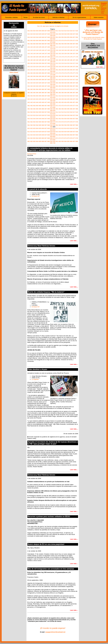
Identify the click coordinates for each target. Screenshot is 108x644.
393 (63, 93)
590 (54, 125)
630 (54, 132)
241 (29, 70)
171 (57, 57)
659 (51, 137)
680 (54, 140)
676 (71, 138)
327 (46, 83)
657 (74, 135)
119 (51, 49)
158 (77, 54)
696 (71, 141)
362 (31, 89)
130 (54, 50)
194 (65, 60)
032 (60, 34)
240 (54, 68)
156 (71, 54)
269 (51, 73)
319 (51, 81)
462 (31, 106)
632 (60, 132)
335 (68, 83)
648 (48, 135)
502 (31, 112)
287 (46, 76)
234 (65, 67)
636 (71, 132)
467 (46, 106)
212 (60, 63)
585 (40, 125)
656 (71, 135)
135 (68, 50)
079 (51, 42)
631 (57, 132)
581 (29, 125)
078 (77, 41)
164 (37, 57)
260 (54, 71)
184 (37, 60)
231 (57, 67)
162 (31, 57)
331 (57, 83)
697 (74, 141)
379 (51, 91)
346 (43, 86)
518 (77, 112)
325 (40, 83)
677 (74, 138)
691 (57, 141)
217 (74, 63)
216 (71, 63)
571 (57, 122)
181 (29, 60)
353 (63, 86)
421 (29, 99)
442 (31, 102)
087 (46, 44)
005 (40, 31)
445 (40, 102)
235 (68, 67)
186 (43, 60)
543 (34, 119)
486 (43, 109)
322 (31, 83)
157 (74, 54)
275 (68, 73)
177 (74, 57)
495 (68, 109)
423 (34, 99)
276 (71, 73)
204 (37, 63)
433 (63, 99)
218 (77, 63)
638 (77, 132)
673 (63, 138)
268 (48, 73)
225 (40, 67)
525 (40, 115)
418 (77, 96)
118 (77, 47)
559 (51, 120)
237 (74, 67)
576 (71, 122)
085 (40, 44)
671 (57, 138)
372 (60, 89)
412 (60, 96)
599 (51, 127)
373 (63, 89)
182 (31, 60)
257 (74, 70)
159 (51, 55)
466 (43, 106)
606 (43, 128)
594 (65, 125)
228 (48, 67)
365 (40, 89)
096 (71, 44)
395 (68, 93)
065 (40, 41)
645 (40, 135)
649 (51, 135)
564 (37, 122)
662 (31, 138)
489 (51, 109)
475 (68, 106)
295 (68, 76)
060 (54, 39)
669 (51, 138)
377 (74, 89)
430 (54, 99)
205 (40, 63)
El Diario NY (36, 196)
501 (29, 112)
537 (74, 115)
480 (54, 107)
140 (54, 52)
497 (74, 109)
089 (51, 44)
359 (51, 88)
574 (65, 122)
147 (46, 54)
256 (71, 70)
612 (60, 128)
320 (54, 81)
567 (46, 122)
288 (48, 76)
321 (29, 83)
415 (68, 96)
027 (46, 34)
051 (57, 37)
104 (37, 47)
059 (51, 39)
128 (48, 50)
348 (48, 86)
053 (63, 37)
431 (57, 99)
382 (31, 93)
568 (48, 122)
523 (34, 115)
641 (29, 135)
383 (34, 93)
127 (46, 50)
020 (54, 32)
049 (51, 37)
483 (34, 109)
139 (51, 52)
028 (48, 34)
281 (29, 76)
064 (37, 41)
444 (37, 102)
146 (43, 54)
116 (71, 47)
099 (51, 45)
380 (54, 91)
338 (77, 83)
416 (71, 96)
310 (54, 80)
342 (31, 86)
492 (60, 109)
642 (31, 135)
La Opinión (35, 379)
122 (31, 50)
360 (54, 88)
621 (29, 132)
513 (63, 112)
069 (51, 41)
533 (63, 115)
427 (46, 99)
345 (40, 86)
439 (51, 101)
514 (65, 112)
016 (71, 31)
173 (63, 57)
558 (77, 119)
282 (31, 76)
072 (60, 41)
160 (54, 55)
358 (77, 86)
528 (48, 115)
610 (54, 128)
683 (34, 141)
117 (74, 47)
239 (51, 68)
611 (57, 128)
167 (46, 57)
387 (46, 93)
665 (40, 138)
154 (65, 54)
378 (77, 89)
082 (31, 44)
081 (29, 44)
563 (34, 122)
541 (29, 119)
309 (51, 80)
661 (29, 138)
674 (65, 138)
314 (65, 80)
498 (77, 109)
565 (40, 122)
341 (29, 86)
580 (54, 123)
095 (68, 44)
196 (71, 60)
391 (57, 93)
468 (48, 106)
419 (51, 97)
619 (51, 130)
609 (51, 128)
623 (34, 132)
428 (48, 99)
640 (54, 133)
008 (48, 31)
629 (51, 132)
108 (48, 47)
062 (31, 41)
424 (37, 99)
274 (65, 73)
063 (34, 41)
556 (71, 119)
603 (34, 128)
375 (68, 89)
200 (54, 62)
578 (77, 122)
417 (74, 96)
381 (29, 93)
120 (54, 49)
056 (71, 37)
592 (60, 125)
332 (60, 83)
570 (54, 122)
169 (51, 57)
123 (34, 50)
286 (43, 76)
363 (34, 89)
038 (77, 34)
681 (29, 141)
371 (57, 89)
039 (51, 36)
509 (51, 112)
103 (34, 47)
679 (51, 140)
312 (60, 80)
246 (43, 70)
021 (29, 34)
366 (43, 89)
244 (37, 70)
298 (77, 76)
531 (57, 115)
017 (74, 31)
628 (48, 132)
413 (63, 96)
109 (51, 47)
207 (46, 63)
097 (74, 44)
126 (43, 50)
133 (63, 50)
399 (51, 94)
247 (46, 70)
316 (71, 80)
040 (54, 36)
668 (48, 138)
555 (68, 119)
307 (46, 80)
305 (40, 80)
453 (63, 102)
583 (34, 125)
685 (40, 141)
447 (46, 102)
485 (40, 109)
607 (46, 128)
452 (60, 102)
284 (37, 76)
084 (37, 44)
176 (71, 57)
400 (54, 94)
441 (29, 102)
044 (37, 37)
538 (77, 115)
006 (43, 31)
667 (46, 138)
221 (29, 67)
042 (31, 37)
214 (65, 63)
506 (43, 112)
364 (37, 89)
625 (40, 132)
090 (54, 44)
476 (71, 106)
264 (37, 73)
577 (74, 122)
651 (57, 135)
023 (34, 34)
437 (74, 99)
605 (40, 128)
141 (29, 54)
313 (63, 80)
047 (46, 37)
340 (54, 84)
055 (68, 37)
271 (57, 73)
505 (40, 112)
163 (34, 57)
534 (65, 115)
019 (51, 32)
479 (51, 107)
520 (54, 114)
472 (60, 106)
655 (68, 135)
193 (63, 60)
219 (51, 65)
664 (37, 138)
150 (54, 54)
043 (34, 37)
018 (77, 31)
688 (48, 141)
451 (57, 102)
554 (65, 119)
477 (74, 106)
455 (68, 102)
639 (51, 133)
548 (48, 119)
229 (51, 67)
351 (57, 86)
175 (68, 57)
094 (65, 44)
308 (48, 80)
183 (34, 60)
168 (48, 57)
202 (31, 63)
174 (65, 57)
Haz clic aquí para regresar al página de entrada (53, 26)
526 (43, 115)
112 (60, 47)
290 (54, 76)
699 (51, 143)
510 (54, 112)
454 (65, 102)
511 (57, 112)
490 (54, 109)
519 (51, 114)
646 (43, 135)
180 (54, 58)
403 (34, 96)
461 (29, 106)
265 (40, 73)
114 (65, 47)
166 (43, 57)
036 (71, 34)
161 (29, 57)
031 (57, 34)
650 (54, 135)
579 (51, 123)
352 (60, 86)
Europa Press (32, 154)
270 (54, 73)
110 (54, 47)
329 (51, 83)
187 (46, 60)
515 (68, 112)
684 (37, 141)
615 (68, 128)
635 (68, 132)
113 (63, 47)
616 (71, 128)
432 (60, 99)
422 (31, 99)
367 (46, 89)
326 (43, 83)
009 (51, 31)
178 (77, 57)
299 (51, 78)
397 (74, 93)
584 (37, 125)
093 (63, 44)
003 (34, 31)
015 (68, 31)
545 (40, 119)
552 (60, 119)
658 (77, 135)
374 (65, 89)
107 (46, 47)
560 (54, 120)
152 (60, 54)
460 (54, 104)
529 (51, 115)
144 (37, 54)
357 (74, 86)
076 (71, 41)
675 (68, 138)
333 (63, 83)
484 (37, 109)
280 (54, 75)
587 (46, 125)
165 (40, 57)
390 (54, 93)
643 (34, 135)
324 (37, 83)
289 (51, 76)
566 (43, 122)
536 (71, 115)
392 (60, 93)
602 (31, 128)
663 (34, 138)
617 (74, 128)
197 (74, 60)
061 (29, 41)
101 (29, 47)
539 (51, 117)
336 (71, 83)
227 (46, 67)
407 (46, 96)
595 (68, 125)
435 (68, 99)
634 (65, 132)
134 (65, 50)
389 (51, 93)
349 (51, 86)
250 (54, 70)
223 (34, 67)
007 (46, 31)
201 (29, 63)
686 (43, 141)
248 (48, 70)
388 (48, 93)
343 (34, 86)
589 (51, 125)
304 (37, 80)
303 (34, 80)
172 (60, 57)
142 (31, 54)
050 (54, 37)
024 (37, 34)
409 (51, 96)
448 (48, 102)
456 (71, 102)
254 (65, 70)
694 (65, 141)
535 (68, 115)
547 (46, 119)
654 (65, 135)
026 (43, 34)
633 (63, 132)
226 (43, 67)
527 (46, 115)
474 (65, 106)
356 (71, 86)
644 (37, 135)
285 (40, 76)
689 (51, 141)
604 (37, 128)
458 (77, 102)
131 (57, 50)
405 (40, 96)
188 (48, 60)
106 (43, 47)
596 (71, 125)
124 (37, 50)
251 (57, 70)
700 (54, 143)
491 (57, 109)
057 (74, 37)
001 (29, 31)
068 (48, 41)
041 (29, 37)
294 (65, 76)
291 (57, 76)
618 (77, 128)
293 (63, 76)
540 (54, 117)
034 (65, 34)
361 (29, 89)
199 (51, 62)
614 (65, 128)
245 (40, 70)
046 (43, 37)
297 (74, 76)
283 (34, 76)
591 (57, 125)
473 (63, 106)
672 (60, 138)
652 (60, 135)
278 (77, 73)
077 (74, 41)
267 (46, 73)
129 (51, 50)
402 (31, 96)
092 (60, 44)
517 (74, 112)
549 (51, 119)
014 (65, 31)
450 (54, 102)
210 (54, 63)
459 (51, 104)
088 (48, 44)
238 (77, 67)
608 (48, 128)
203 (34, 63)
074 (65, 41)
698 (77, 141)
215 (68, 63)
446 (43, 102)
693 (63, 141)
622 (31, 132)
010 (54, 31)
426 (43, 99)
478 (77, 106)
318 (77, 80)
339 (51, 84)
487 (46, 109)
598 (77, 125)
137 (74, 50)
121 (29, 50)
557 (74, 119)
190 (54, 60)
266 (43, 73)
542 (31, 119)
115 (68, 47)
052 (60, 37)
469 (51, 106)
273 (63, 73)
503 (34, 112)
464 (37, 106)
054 (65, 37)
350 (54, 86)
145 (40, 54)
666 (43, 138)
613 (63, 128)
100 (54, 45)
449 (51, 102)
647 (46, 135)
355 (68, 86)
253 (63, 70)
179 (51, 58)
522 (31, 115)
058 (77, 37)
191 (57, 60)
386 (43, 93)
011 (57, 31)
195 (68, 60)
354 (65, 86)
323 (34, 83)
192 (60, 60)
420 (54, 97)
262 (31, 73)
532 (60, 115)
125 (40, 50)
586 (43, 125)
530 (54, 115)
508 (48, 112)
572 (60, 122)
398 (77, 93)
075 (68, 41)
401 (29, 96)
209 (51, 63)
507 (46, 112)
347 (46, 86)
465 (40, 106)
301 (29, 80)
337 (74, 83)
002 (31, 31)
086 (43, 44)
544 (37, 119)
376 (71, 89)
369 (51, 89)
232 (60, 67)
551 (57, 119)
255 (68, 70)
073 (63, 41)
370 (54, 89)
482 (31, 109)
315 (68, 80)
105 (40, 47)
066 (43, 41)
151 (57, 54)
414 (65, 96)
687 (46, 141)
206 (43, 63)
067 (46, 41)
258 (77, 70)
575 (68, 122)
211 (57, 63)
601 (29, 128)
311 (57, 80)
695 (68, 141)
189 (51, 60)
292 (60, 76)
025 (40, 34)
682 (31, 141)
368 (48, 89)
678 (77, 138)
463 (34, 106)
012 (60, 31)
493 (63, 109)
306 (43, 80)
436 (71, 99)
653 (63, 135)
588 (48, 125)
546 (43, 119)
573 (63, 122)
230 (54, 67)
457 (74, 102)
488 (48, 109)
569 (51, 122)
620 (54, 130)
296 (71, 76)
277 (74, 73)
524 (37, 115)
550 (54, 119)
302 (31, 80)
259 (51, 71)
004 (37, 31)
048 (48, 37)
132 (60, 50)
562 (31, 122)
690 (54, 141)
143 (34, 54)
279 (51, 75)
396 (71, 93)
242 (31, 70)
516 (71, 112)
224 (37, 67)
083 (34, 44)
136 (71, 50)
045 (40, 37)
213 (63, 63)
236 (71, 67)
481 (29, 109)
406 (43, 96)
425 (40, 99)
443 (34, 102)
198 (77, 60)
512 (60, 112)
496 (71, 109)
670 (54, 138)
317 (74, 80)
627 (46, 132)
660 (54, 137)
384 (37, 93)
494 (65, 109)
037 (74, 34)
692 (60, 141)
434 (65, 99)
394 (65, 93)
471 (57, 106)
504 (37, 112)
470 (54, 106)
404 (37, 96)
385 (40, 93)
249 (51, 70)
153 (63, 54)
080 (54, 42)
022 (31, 34)
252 (60, 70)
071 (57, 41)
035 (68, 34)
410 (54, 96)
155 (68, 54)
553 (63, 119)
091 (57, 44)
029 (51, 34)
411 (57, 96)
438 (77, 99)
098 (77, 44)
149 (51, 54)
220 (54, 65)
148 (48, 54)
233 (63, 67)
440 (54, 101)
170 (54, 57)
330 (54, 83)
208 (48, 63)
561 (29, 122)
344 (37, 86)
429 (51, 99)
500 (54, 110)
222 (31, 67)
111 (57, 47)
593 (63, 125)
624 (37, 132)
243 (34, 70)
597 (74, 125)
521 (29, 115)
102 (31, 47)
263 (34, 73)
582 (31, 125)
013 (63, 31)
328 (48, 83)
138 (77, 50)
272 (60, 73)
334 (65, 83)
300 (54, 78)
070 (54, 41)
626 (43, 132)
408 (48, 96)
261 (29, 73)
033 (63, 34)
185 (40, 60)
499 (51, 110)
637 (74, 132)
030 (54, 34)
